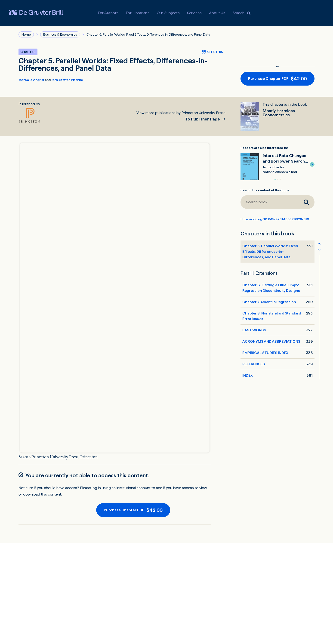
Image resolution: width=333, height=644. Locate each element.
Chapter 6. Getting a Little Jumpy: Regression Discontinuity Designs (271, 288)
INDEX (247, 375)
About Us (217, 13)
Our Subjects (168, 13)
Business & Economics (60, 34)
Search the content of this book (265, 190)
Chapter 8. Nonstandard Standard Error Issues (272, 316)
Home (26, 34)
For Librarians (138, 13)
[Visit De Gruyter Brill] (36, 13)
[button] (312, 164)
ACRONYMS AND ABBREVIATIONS (271, 341)
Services (194, 13)
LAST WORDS (254, 330)
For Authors (108, 13)
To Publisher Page (203, 119)
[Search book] (269, 202)
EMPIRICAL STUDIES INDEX (265, 353)
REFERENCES (254, 364)
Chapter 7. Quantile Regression (269, 302)
